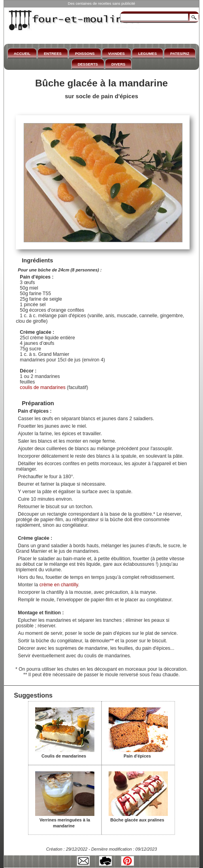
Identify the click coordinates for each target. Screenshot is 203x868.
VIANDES (117, 53)
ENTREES (53, 53)
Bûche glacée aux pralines (138, 817)
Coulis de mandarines (65, 753)
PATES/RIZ (180, 53)
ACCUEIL (22, 53)
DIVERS (118, 64)
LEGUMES (148, 53)
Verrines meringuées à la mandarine (65, 820)
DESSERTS (88, 64)
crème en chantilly (59, 585)
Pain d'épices (138, 753)
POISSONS (85, 53)
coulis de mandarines (43, 387)
